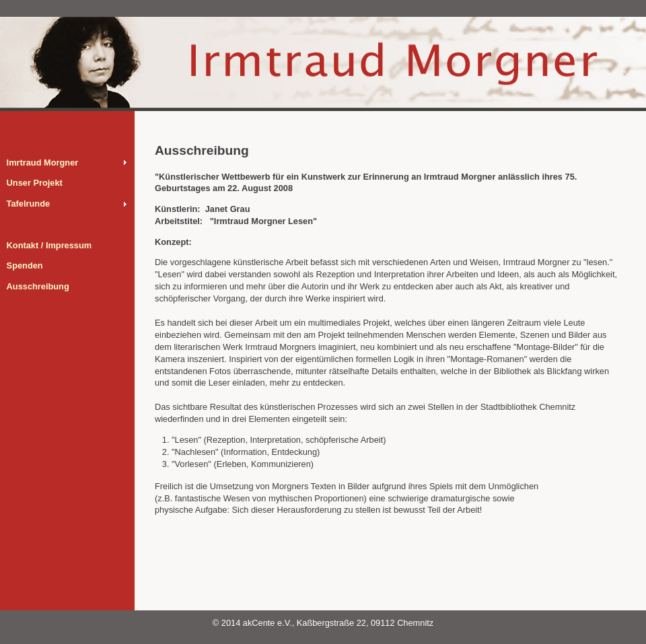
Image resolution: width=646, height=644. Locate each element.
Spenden (25, 265)
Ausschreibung (38, 286)
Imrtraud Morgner (43, 163)
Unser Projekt (35, 183)
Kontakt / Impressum (49, 245)
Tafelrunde (28, 204)
